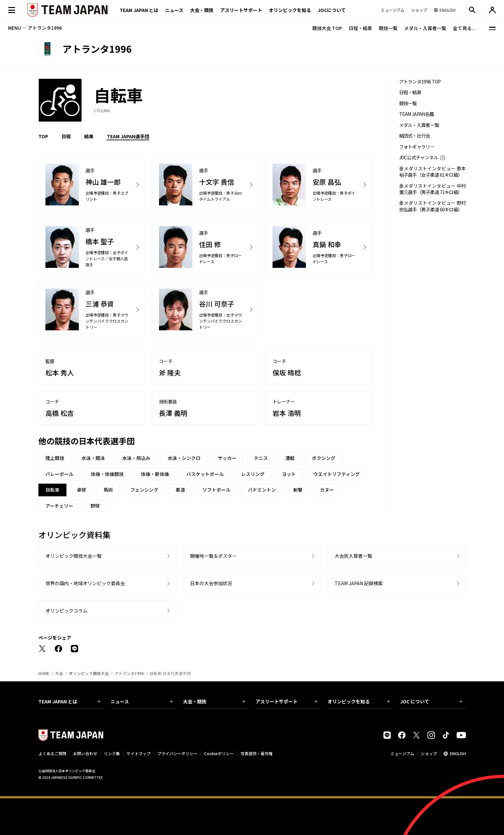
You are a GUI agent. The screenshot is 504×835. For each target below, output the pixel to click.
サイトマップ (139, 753)
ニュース (174, 10)
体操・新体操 (155, 474)
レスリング (253, 474)
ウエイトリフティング (337, 474)
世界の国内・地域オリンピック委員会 (85, 583)
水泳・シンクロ (184, 458)
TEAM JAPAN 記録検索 (359, 583)
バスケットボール (205, 474)
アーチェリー (59, 506)
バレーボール (59, 474)
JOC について (431, 701)
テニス (261, 458)
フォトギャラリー (417, 147)
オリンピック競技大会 (89, 673)
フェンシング (144, 490)
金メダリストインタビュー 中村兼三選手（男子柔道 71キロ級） (433, 189)
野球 (95, 506)
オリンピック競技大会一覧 (73, 556)
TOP (43, 136)
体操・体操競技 (107, 474)
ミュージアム (402, 753)
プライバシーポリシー (177, 753)
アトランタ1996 (129, 673)
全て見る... (464, 28)
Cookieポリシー (219, 753)
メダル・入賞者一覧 (425, 28)
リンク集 (112, 753)
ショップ (429, 753)
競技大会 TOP (327, 28)
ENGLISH (458, 753)
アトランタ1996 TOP (420, 82)
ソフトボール (216, 490)
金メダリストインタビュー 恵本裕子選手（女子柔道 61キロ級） (433, 172)
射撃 (298, 490)
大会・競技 (214, 701)
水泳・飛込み (136, 458)
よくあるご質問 (52, 753)
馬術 (108, 490)
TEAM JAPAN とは (70, 701)
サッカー (227, 458)
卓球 (81, 490)
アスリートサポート (241, 10)
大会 (59, 673)
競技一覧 (388, 28)
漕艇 (290, 458)
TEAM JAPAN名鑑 (417, 114)
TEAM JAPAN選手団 (128, 136)
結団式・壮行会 (415, 136)
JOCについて (332, 10)
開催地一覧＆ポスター (213, 556)
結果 (89, 136)
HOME (44, 673)
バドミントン (262, 490)
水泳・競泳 (93, 458)
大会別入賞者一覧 (353, 556)
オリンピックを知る (290, 10)
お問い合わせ (85, 753)
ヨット (289, 474)
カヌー (327, 490)
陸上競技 (55, 458)
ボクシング (324, 458)
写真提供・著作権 (257, 753)
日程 (66, 136)
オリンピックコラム (66, 611)
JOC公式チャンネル (419, 157)
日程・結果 (360, 28)
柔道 (180, 490)
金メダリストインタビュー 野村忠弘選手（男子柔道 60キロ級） (433, 206)
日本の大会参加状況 (211, 583)
